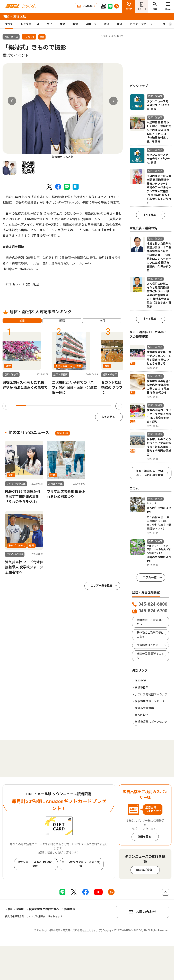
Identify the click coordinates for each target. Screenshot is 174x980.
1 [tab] (21, 406)
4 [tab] (49, 406)
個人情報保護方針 (15, 916)
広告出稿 (87, 6)
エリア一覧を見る (101, 586)
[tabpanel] (63, 111)
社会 (62, 24)
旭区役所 (140, 681)
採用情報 (70, 909)
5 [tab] (59, 406)
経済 (119, 24)
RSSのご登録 (144, 870)
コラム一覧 (150, 577)
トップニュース (30, 24)
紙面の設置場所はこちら (150, 656)
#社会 (36, 285)
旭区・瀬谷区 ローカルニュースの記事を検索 (150, 473)
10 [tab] (106, 406)
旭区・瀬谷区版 (14, 17)
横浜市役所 (142, 688)
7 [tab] (78, 406)
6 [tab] (68, 406)
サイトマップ (55, 916)
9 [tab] (97, 406)
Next (113, 101)
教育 (75, 24)
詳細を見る (144, 837)
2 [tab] (30, 406)
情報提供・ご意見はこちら (150, 622)
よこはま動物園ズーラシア (151, 694)
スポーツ (91, 24)
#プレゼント (13, 285)
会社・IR (142, 9)
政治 (107, 24)
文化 (49, 24)
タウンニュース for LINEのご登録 (35, 864)
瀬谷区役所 (142, 715)
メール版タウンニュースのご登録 (81, 864)
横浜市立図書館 (144, 708)
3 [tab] (40, 406)
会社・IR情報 (16, 909)
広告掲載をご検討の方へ (44, 909)
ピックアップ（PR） (142, 24)
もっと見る (108, 417)
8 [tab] (87, 406)
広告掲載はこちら (147, 645)
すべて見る (150, 215)
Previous (12, 101)
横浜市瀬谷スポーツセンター (151, 724)
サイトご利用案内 (36, 916)
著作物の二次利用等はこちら (150, 635)
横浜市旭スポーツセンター (151, 701)
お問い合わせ (146, 912)
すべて (9, 24)
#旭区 (26, 285)
